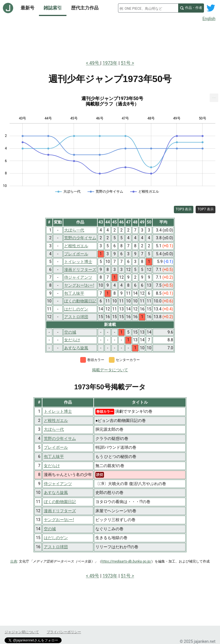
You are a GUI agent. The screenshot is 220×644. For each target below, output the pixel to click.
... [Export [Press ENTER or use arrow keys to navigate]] (214, 96)
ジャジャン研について (22, 632)
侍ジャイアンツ (58, 484)
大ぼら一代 (54, 429)
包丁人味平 (54, 456)
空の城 (50, 529)
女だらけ (52, 466)
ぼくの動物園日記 (60, 502)
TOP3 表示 (184, 209)
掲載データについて (110, 370)
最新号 (27, 8)
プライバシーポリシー (64, 632)
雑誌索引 (53, 8)
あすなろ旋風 (56, 493)
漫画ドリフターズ (60, 511)
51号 (126, 63)
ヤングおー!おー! (59, 520)
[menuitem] (214, 98)
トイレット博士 (58, 411)
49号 (95, 63)
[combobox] (148, 8)
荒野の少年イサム (60, 438)
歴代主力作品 (85, 8)
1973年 (110, 63)
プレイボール (56, 447)
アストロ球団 (56, 547)
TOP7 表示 (206, 209)
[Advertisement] (110, 39)
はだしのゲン (56, 538)
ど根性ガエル (56, 420)
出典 (14, 561)
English (209, 19)
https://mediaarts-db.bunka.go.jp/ (126, 561)
